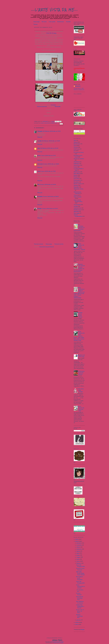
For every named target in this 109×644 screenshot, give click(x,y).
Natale (75, 175)
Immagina (53, 105)
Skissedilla (58, 106)
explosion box (78, 208)
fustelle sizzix (77, 210)
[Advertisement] (42, 240)
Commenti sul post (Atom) (47, 247)
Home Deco (77, 165)
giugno (78, 555)
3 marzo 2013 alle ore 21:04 (48, 184)
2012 (77, 622)
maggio (78, 557)
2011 (77, 624)
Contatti (68, 22)
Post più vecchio (59, 244)
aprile (78, 559)
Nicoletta (40, 196)
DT (56, 123)
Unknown (78, 86)
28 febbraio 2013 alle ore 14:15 (52, 131)
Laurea (76, 167)
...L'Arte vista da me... (55, 10)
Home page (37, 22)
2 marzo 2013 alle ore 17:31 (48, 171)
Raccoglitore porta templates (80, 578)
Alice (42, 123)
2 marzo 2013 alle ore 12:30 (51, 164)
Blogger (83, 629)
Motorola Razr (59, 643)
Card (75, 146)
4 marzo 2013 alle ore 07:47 (50, 208)
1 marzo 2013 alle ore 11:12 (48, 155)
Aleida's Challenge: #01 (79, 616)
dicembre (79, 543)
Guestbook (77, 162)
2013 (77, 541)
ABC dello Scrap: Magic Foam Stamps (80, 573)
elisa (39, 148)
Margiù (39, 208)
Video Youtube (78, 197)
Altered (76, 142)
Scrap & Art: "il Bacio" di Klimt (80, 611)
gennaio (79, 620)
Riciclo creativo (78, 184)
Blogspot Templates (57, 642)
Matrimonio (77, 172)
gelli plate (76, 211)
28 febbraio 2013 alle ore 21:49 (49, 148)
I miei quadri (52, 22)
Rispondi (40, 137)
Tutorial (35, 24)
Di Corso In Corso (79, 152)
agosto (78, 551)
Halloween (76, 164)
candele (76, 206)
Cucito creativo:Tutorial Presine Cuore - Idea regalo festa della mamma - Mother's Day (79, 336)
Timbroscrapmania (42, 106)
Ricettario (76, 182)
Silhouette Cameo (79, 189)
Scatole (76, 185)
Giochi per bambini (79, 159)
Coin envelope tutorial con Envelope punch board (79, 228)
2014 (77, 539)
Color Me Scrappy (51, 33)
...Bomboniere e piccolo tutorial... (81, 373)
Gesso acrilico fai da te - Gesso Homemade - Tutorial (79, 247)
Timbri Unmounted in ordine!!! (80, 586)
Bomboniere (61, 22)
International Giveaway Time (80, 598)
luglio (78, 553)
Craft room (77, 149)
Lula (39, 171)
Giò (38, 184)
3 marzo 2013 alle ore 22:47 (51, 196)
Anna (39, 155)
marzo (78, 561)
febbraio (79, 563)
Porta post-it (77, 180)
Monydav (40, 131)
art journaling (77, 205)
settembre (79, 549)
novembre (79, 545)
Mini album (77, 173)
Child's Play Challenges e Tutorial (80, 606)
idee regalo (77, 213)
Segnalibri (76, 187)
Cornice (76, 147)
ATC (75, 140)
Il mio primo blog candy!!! (81, 390)
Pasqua (76, 177)
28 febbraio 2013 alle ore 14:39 (51, 141)
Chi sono (44, 22)
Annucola (40, 164)
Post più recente (39, 244)
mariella (40, 141)
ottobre (79, 547)
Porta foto (77, 179)
